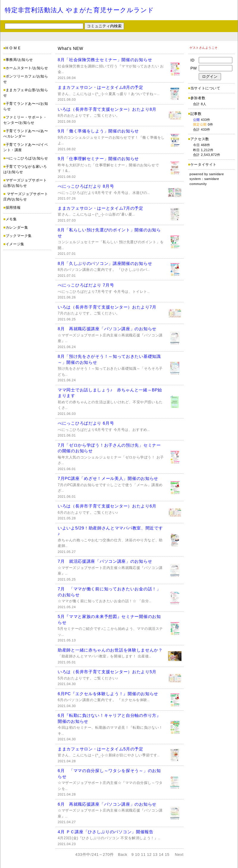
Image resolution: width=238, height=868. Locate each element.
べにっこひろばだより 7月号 (86, 285)
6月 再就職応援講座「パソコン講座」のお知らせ (107, 804)
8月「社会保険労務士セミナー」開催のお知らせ (105, 60)
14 (161, 854)
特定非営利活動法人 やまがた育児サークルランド (79, 10)
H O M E (13, 48)
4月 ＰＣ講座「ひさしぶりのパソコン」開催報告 (106, 832)
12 (149, 854)
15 (167, 854)
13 (155, 854)
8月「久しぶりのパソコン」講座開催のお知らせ (105, 263)
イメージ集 (15, 244)
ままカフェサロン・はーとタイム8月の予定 (101, 87)
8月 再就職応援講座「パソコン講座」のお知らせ (107, 329)
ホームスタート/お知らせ (27, 68)
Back (123, 854)
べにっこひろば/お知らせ (27, 158)
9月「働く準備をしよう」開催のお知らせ (98, 131)
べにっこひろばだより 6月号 (86, 423)
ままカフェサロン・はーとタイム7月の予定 (101, 208)
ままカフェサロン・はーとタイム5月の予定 (101, 749)
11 (143, 854)
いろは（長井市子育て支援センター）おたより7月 (107, 307)
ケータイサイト (203, 165)
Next (179, 854)
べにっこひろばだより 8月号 (86, 186)
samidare (217, 174)
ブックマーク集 (19, 236)
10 (137, 854)
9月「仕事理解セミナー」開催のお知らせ (98, 159)
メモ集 (11, 219)
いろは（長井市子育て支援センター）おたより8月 (107, 109)
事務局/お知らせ (19, 60)
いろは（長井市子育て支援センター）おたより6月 (107, 506)
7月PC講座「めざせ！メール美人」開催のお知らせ (108, 478)
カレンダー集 (17, 227)
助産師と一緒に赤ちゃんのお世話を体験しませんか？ (110, 650)
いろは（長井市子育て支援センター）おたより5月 (107, 672)
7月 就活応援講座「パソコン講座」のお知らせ (105, 561)
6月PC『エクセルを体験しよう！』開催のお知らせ (108, 694)
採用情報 (13, 208)
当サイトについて (205, 88)
